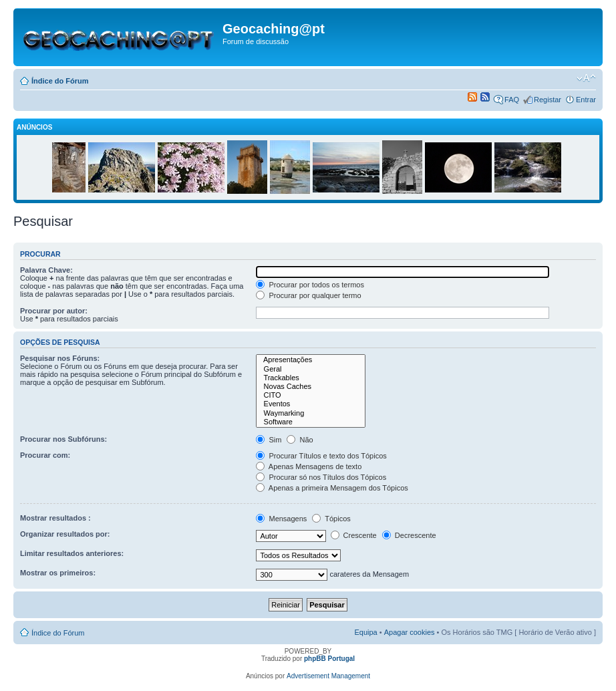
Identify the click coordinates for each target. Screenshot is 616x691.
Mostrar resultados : (55, 518)
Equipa (365, 632)
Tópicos (331, 519)
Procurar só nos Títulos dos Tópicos (321, 477)
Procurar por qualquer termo (308, 295)
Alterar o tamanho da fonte (586, 78)
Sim (269, 440)
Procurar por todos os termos (310, 285)
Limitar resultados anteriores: (72, 553)
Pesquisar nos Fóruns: (60, 358)
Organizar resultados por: (65, 534)
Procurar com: (45, 455)
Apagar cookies (410, 632)
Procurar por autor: (54, 311)
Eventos (311, 404)
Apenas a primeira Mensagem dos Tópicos (332, 488)
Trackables (311, 378)
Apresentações (311, 360)
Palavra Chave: (46, 270)
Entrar (586, 100)
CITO (311, 395)
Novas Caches (311, 387)
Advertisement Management (328, 676)
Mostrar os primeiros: (58, 573)
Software (311, 422)
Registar (548, 100)
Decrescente (409, 535)
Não (300, 440)
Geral (311, 369)
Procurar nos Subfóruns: (63, 439)
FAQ (512, 100)
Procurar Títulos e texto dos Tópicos (321, 456)
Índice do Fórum (60, 81)
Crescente (354, 535)
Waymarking (311, 413)
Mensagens (281, 519)
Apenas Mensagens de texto (309, 466)
